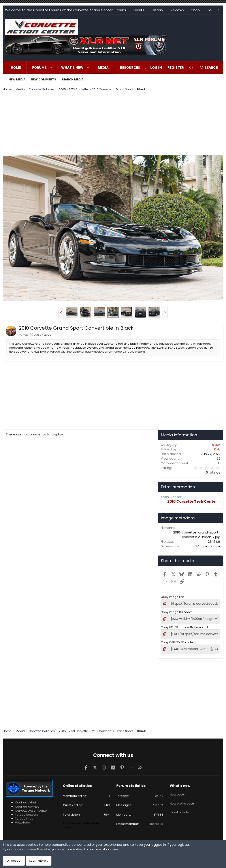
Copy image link (172, 597)
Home (16, 68)
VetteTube (23, 821)
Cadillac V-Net (25, 800)
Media (103, 68)
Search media (73, 79)
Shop (196, 10)
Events (139, 10)
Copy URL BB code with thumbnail (184, 626)
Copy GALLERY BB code (177, 641)
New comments (43, 79)
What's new (72, 68)
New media (17, 79)
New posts (177, 791)
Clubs (121, 10)
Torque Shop (24, 816)
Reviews (177, 10)
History (157, 10)
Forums (40, 68)
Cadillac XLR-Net (27, 804)
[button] (51, 68)
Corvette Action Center (31, 808)
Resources (130, 68)
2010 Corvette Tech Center (192, 501)
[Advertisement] (113, 124)
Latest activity (179, 807)
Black (216, 445)
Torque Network (26, 812)
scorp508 (156, 822)
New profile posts (182, 799)
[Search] (209, 68)
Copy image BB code (176, 611)
